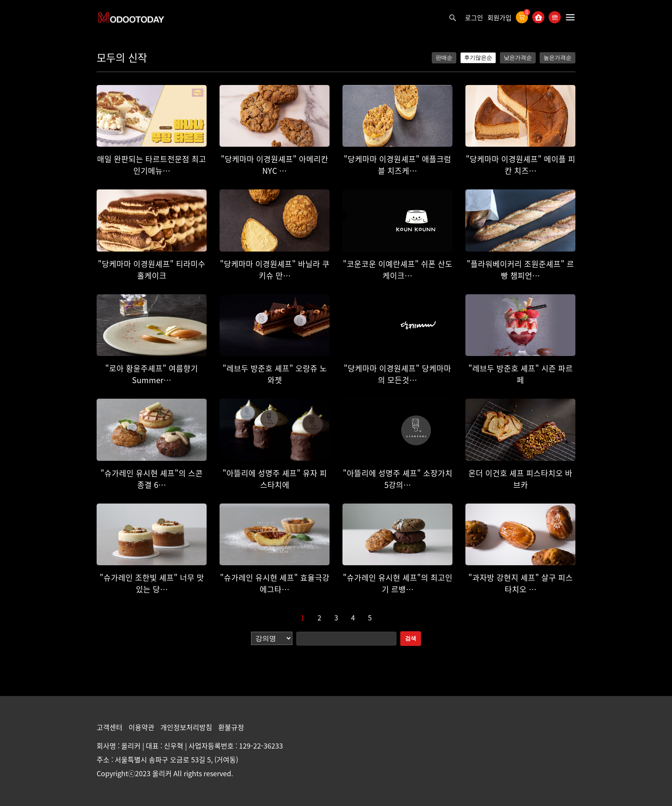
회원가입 (499, 18)
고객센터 (110, 727)
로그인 (474, 18)
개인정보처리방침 (187, 727)
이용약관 (142, 727)
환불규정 (231, 727)
